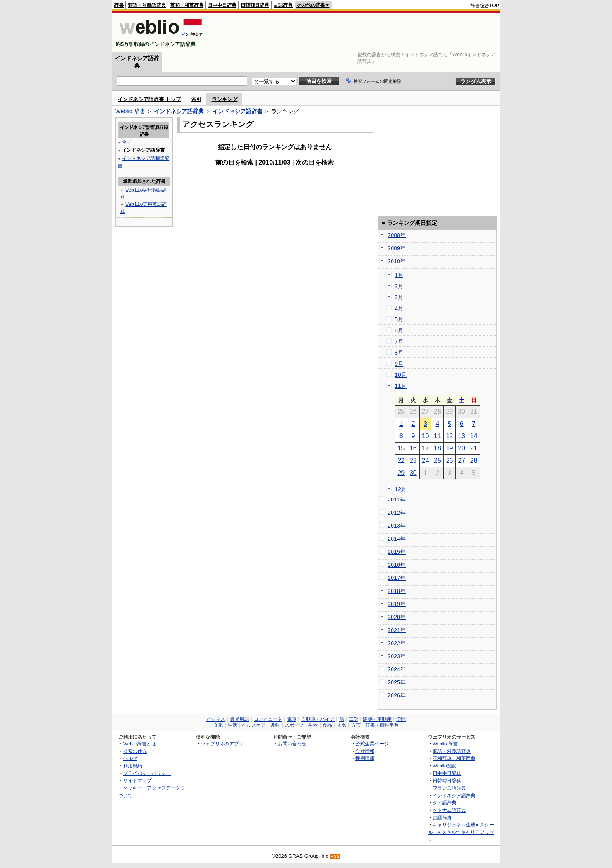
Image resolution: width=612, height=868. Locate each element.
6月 (399, 330)
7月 (399, 342)
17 (426, 448)
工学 (354, 719)
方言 (356, 725)
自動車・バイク (318, 719)
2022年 (397, 643)
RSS (335, 856)
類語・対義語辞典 (147, 5)
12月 (401, 489)
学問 (401, 719)
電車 (292, 719)
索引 (196, 99)
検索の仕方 (135, 751)
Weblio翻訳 (444, 766)
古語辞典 (283, 5)
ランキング (225, 99)
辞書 (119, 5)
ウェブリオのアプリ (222, 744)
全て (127, 142)
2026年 (397, 695)
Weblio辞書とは (140, 744)
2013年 (397, 526)
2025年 (397, 682)
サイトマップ (137, 780)
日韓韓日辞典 (255, 5)
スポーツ (294, 725)
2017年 (397, 578)
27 (462, 461)
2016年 (397, 565)
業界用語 (239, 719)
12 (450, 436)
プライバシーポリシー (147, 773)
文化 (218, 725)
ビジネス (216, 719)
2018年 (397, 591)
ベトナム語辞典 (449, 810)
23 (413, 461)
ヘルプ (130, 758)
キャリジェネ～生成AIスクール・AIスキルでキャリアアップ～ (461, 832)
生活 (232, 725)
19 (450, 448)
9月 (399, 364)
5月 (399, 319)
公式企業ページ (372, 744)
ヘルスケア (254, 725)
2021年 (397, 630)
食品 (327, 725)
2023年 (397, 656)
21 (474, 448)
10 (426, 436)
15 (401, 448)
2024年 (397, 669)
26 (450, 461)
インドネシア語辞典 (179, 111)
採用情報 (365, 758)
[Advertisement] (355, 32)
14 (474, 436)
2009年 (397, 248)
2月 (399, 286)
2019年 (397, 604)
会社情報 (365, 751)
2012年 (397, 513)
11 (437, 436)
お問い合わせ (292, 744)
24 (426, 461)
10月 (401, 375)
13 (462, 436)
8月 (399, 353)
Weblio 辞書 (130, 111)
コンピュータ (268, 719)
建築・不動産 (377, 719)
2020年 (397, 617)
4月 (399, 308)
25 (437, 461)
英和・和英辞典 (187, 5)
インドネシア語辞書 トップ (149, 99)
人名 (342, 725)
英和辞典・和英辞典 (454, 758)
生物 (313, 725)
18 (437, 448)
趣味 (275, 725)
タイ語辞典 (445, 802)
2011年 (397, 500)
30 (413, 473)
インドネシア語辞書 (238, 111)
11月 (401, 386)
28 (474, 461)
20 (462, 448)
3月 (399, 297)
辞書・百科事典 (382, 725)
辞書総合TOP (485, 6)
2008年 (397, 235)
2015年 (397, 552)
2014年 (397, 539)
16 (413, 448)
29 (401, 473)
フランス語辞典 (449, 788)
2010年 (397, 261)
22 (401, 461)
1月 (399, 275)
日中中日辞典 (222, 5)
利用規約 (133, 766)
